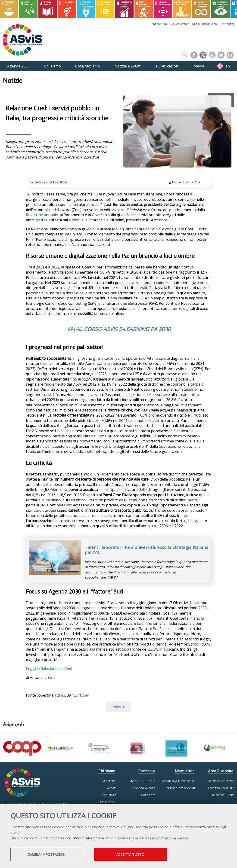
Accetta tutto (130, 854)
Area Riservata (204, 24)
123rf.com (81, 695)
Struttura (109, 795)
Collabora (148, 795)
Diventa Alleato (144, 788)
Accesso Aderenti (221, 781)
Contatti (227, 24)
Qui (13, 838)
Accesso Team (223, 795)
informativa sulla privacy (169, 838)
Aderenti (110, 781)
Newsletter (179, 24)
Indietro (118, 707)
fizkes (60, 695)
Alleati (112, 788)
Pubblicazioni (106, 802)
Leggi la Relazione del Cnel (49, 669)
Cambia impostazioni (47, 854)
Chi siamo (107, 771)
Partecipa (159, 24)
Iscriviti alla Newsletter (178, 781)
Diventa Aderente (142, 781)
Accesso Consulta (221, 788)
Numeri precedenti (181, 788)
